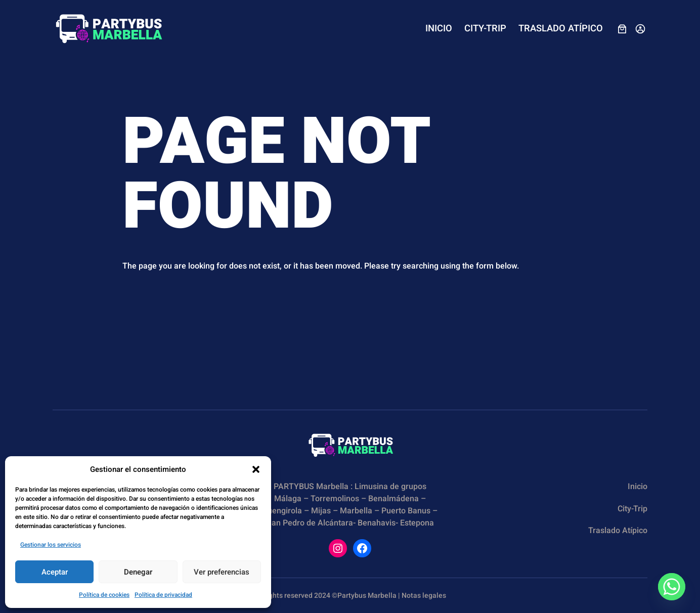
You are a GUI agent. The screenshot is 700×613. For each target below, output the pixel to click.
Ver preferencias (222, 572)
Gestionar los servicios (51, 545)
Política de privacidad (163, 595)
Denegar (138, 572)
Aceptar (55, 572)
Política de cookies (104, 595)
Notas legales (424, 596)
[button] (256, 469)
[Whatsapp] (672, 587)
